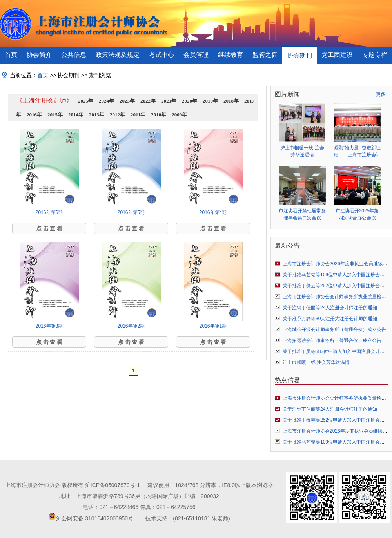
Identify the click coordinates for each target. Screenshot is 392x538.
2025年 (86, 101)
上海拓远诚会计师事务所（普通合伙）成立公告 (332, 341)
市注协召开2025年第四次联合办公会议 (357, 214)
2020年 (190, 101)
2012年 (117, 115)
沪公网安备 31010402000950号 (95, 518)
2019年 (210, 101)
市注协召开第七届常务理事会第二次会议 (302, 214)
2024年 (106, 101)
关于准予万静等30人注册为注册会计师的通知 (330, 319)
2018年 (231, 101)
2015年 (55, 115)
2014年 (76, 115)
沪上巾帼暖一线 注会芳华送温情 (302, 151)
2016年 (34, 115)
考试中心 (162, 55)
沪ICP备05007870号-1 (113, 485)
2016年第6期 (49, 212)
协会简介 (39, 55)
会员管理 (196, 55)
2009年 (179, 115)
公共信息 (74, 55)
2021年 (169, 101)
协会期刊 (299, 55)
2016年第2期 (131, 326)
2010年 (159, 115)
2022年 (148, 101)
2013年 (97, 115)
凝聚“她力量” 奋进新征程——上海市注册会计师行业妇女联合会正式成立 (357, 151)
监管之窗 (265, 55)
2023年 (127, 101)
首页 (11, 55)
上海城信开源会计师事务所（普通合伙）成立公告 (334, 330)
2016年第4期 (213, 212)
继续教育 (230, 55)
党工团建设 (337, 55)
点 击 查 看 (49, 228)
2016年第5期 (131, 212)
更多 (381, 94)
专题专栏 (375, 55)
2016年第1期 (213, 326)
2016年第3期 (49, 326)
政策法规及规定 (118, 55)
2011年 (138, 115)
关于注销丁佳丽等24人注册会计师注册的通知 (330, 308)
